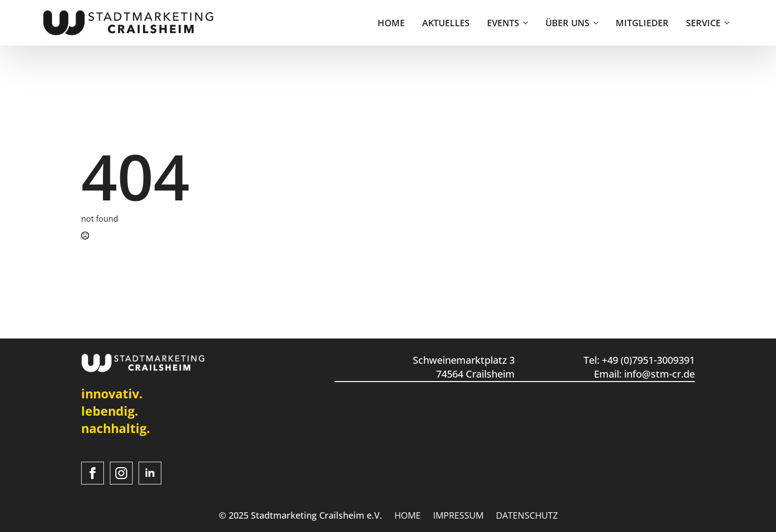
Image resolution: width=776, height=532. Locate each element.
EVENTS (503, 23)
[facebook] (93, 473)
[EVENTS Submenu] (526, 23)
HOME (391, 23)
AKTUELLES (446, 23)
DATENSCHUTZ (527, 515)
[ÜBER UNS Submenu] (596, 23)
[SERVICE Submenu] (727, 23)
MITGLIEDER (642, 23)
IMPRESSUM (458, 515)
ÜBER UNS (567, 23)
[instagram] (121, 473)
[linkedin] (150, 473)
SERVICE (703, 23)
